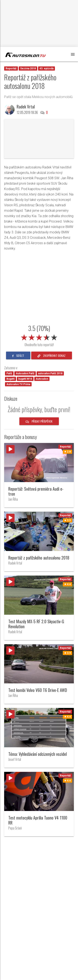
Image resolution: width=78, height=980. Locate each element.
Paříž (9, 373)
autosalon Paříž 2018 (50, 373)
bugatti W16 (25, 379)
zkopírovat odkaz (52, 355)
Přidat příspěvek (39, 421)
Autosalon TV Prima (18, 384)
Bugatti (11, 379)
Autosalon (42, 379)
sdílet (18, 355)
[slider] (39, 337)
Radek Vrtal (26, 107)
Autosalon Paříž (25, 373)
